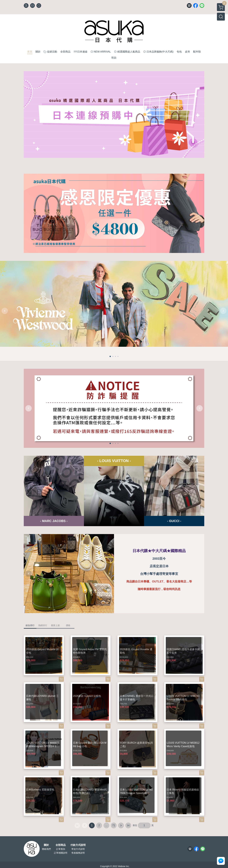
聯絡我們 (46, 849)
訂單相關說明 (61, 853)
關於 (46, 845)
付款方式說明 (78, 845)
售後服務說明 (78, 853)
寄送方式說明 (78, 849)
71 (114, 825)
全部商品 (61, 845)
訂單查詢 (61, 849)
